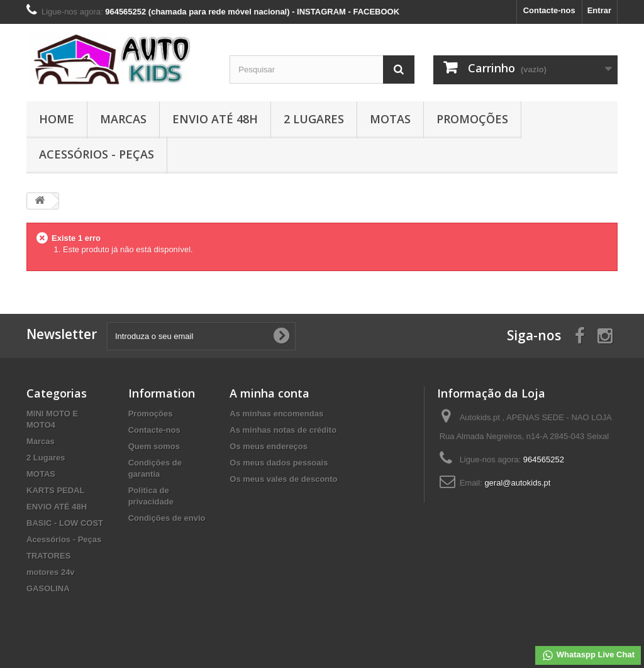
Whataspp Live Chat (588, 655)
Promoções (472, 119)
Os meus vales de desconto (283, 479)
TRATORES (48, 556)
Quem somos (154, 446)
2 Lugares (314, 119)
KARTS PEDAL (55, 490)
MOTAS (390, 119)
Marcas (123, 119)
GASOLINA (48, 588)
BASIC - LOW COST (65, 523)
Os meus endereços (269, 446)
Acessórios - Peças (97, 154)
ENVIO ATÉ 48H (215, 119)
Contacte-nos (549, 10)
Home (57, 119)
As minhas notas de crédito (283, 430)
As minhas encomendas (276, 414)
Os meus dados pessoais (279, 463)
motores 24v (51, 572)
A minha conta (269, 393)
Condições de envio (167, 518)
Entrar (599, 10)
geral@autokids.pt (517, 483)
